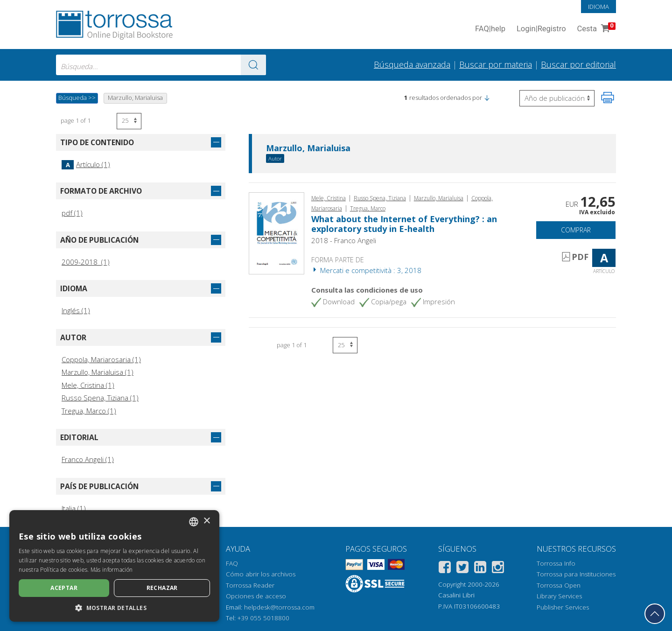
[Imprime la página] (608, 98)
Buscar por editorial (578, 64)
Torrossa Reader (250, 585)
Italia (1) (74, 508)
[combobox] (161, 65)
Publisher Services (563, 607)
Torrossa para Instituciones (576, 574)
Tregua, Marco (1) (89, 411)
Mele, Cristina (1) (88, 385)
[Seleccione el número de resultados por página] (129, 121)
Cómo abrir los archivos (261, 574)
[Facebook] (445, 569)
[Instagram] (498, 569)
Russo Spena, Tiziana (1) (100, 398)
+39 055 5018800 (263, 618)
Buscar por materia (496, 64)
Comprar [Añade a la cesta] (576, 230)
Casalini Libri (456, 595)
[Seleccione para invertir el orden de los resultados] (557, 98)
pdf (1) (72, 213)
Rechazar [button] (162, 588)
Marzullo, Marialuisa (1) (98, 372)
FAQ (232, 563)
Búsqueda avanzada (412, 64)
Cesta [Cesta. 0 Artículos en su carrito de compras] (595, 29)
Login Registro (541, 29)
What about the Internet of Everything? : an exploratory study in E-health (404, 224)
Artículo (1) (86, 164)
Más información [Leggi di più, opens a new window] (112, 570)
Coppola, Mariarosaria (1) (101, 359)
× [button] (206, 521)
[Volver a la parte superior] (655, 614)
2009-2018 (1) (86, 262)
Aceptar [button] (64, 588)
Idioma (598, 7)
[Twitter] (462, 569)
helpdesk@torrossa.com (279, 607)
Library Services (559, 596)
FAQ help (490, 29)
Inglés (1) (76, 310)
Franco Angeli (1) (88, 459)
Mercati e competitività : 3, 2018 (366, 270)
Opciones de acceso (256, 596)
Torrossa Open (559, 585)
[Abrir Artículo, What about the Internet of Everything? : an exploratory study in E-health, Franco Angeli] (276, 232)
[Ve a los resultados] (253, 65)
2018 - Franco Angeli (344, 240)
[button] (487, 98)
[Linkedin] (480, 569)
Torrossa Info (556, 563)
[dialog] (114, 566)
